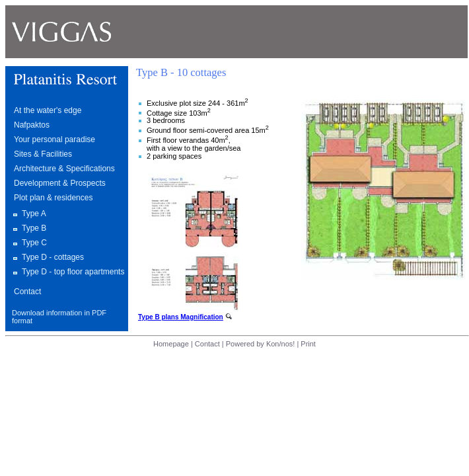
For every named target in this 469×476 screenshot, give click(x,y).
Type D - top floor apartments (73, 272)
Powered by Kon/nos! (261, 344)
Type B (34, 228)
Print (308, 344)
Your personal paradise (54, 139)
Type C (34, 243)
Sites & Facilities (43, 154)
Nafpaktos (32, 125)
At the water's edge (48, 110)
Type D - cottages (53, 257)
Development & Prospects (60, 183)
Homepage (172, 344)
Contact (27, 292)
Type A (34, 214)
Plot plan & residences (53, 198)
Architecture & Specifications (64, 169)
